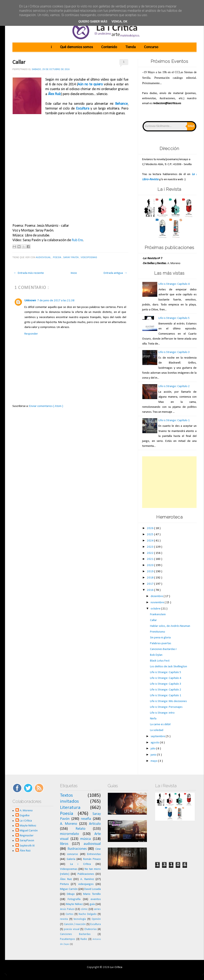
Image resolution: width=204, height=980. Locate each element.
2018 (151, 578)
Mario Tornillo (92, 894)
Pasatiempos (68, 939)
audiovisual (44, 257)
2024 (151, 541)
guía (92, 904)
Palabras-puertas (161, 643)
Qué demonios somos (76, 47)
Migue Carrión (69, 889)
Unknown (30, 301)
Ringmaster (27, 836)
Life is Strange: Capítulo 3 (174, 352)
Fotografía (74, 899)
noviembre (158, 603)
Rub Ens (77, 240)
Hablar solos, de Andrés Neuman (170, 626)
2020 (151, 565)
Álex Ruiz (25, 851)
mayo (154, 761)
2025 (151, 535)
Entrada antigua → (115, 273)
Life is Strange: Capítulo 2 (174, 386)
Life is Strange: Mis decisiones (168, 701)
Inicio (74, 273)
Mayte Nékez (28, 826)
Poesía (57, 257)
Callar (19, 62)
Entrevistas (94, 854)
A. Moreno (26, 811)
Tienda (131, 47)
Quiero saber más (93, 21)
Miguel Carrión (29, 831)
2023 (151, 547)
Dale (191, 126)
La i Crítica (26, 821)
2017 (151, 584)
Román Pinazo (92, 859)
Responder (31, 334)
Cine (98, 849)
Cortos (70, 914)
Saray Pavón (71, 257)
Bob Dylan (156, 655)
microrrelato (70, 834)
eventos (96, 899)
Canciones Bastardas (75, 934)
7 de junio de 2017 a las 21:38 (56, 301)
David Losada (92, 889)
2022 (151, 553)
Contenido (109, 47)
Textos (66, 795)
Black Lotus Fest (160, 661)
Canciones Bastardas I (163, 649)
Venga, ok (119, 21)
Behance (121, 104)
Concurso (151, 47)
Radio (84, 939)
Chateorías (91, 929)
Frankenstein (158, 615)
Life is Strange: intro (162, 713)
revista (64, 919)
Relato (80, 829)
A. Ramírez (87, 879)
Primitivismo (158, 632)
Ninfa (153, 719)
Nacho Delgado (88, 914)
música (86, 839)
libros (64, 844)
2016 (151, 590)
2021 (151, 559)
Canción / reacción (75, 924)
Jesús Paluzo (67, 909)
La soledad (157, 730)
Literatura (70, 808)
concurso (73, 854)
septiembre (158, 736)
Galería (71, 859)
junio (154, 755)
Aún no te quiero (90, 84)
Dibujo (71, 894)
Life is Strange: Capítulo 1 (174, 420)
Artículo (95, 824)
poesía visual (72, 929)
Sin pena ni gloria (160, 638)
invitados (69, 801)
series (97, 909)
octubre (156, 609)
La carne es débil (160, 724)
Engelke (25, 816)
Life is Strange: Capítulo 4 (174, 284)
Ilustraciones (77, 849)
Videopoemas (89, 257)
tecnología (80, 919)
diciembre (157, 596)
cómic (84, 909)
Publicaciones (86, 874)
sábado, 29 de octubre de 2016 (51, 69)
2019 (151, 572)
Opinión (96, 919)
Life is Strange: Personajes (166, 707)
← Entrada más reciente (29, 273)
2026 (151, 528)
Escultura (83, 109)
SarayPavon (27, 841)
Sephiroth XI (27, 846)
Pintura (64, 884)
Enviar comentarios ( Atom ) (46, 406)
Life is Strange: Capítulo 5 (174, 318)
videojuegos (86, 884)
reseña (86, 819)
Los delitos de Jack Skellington (169, 667)
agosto (155, 743)
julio (153, 749)
